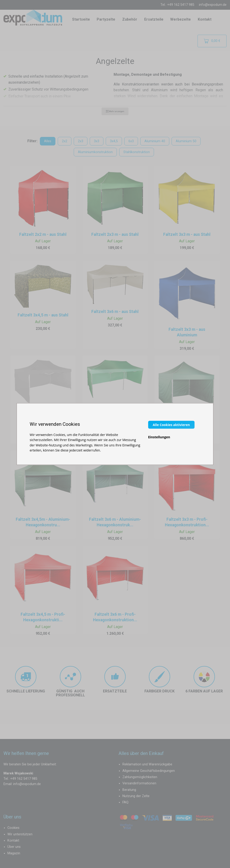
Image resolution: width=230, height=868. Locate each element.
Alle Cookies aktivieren (171, 425)
